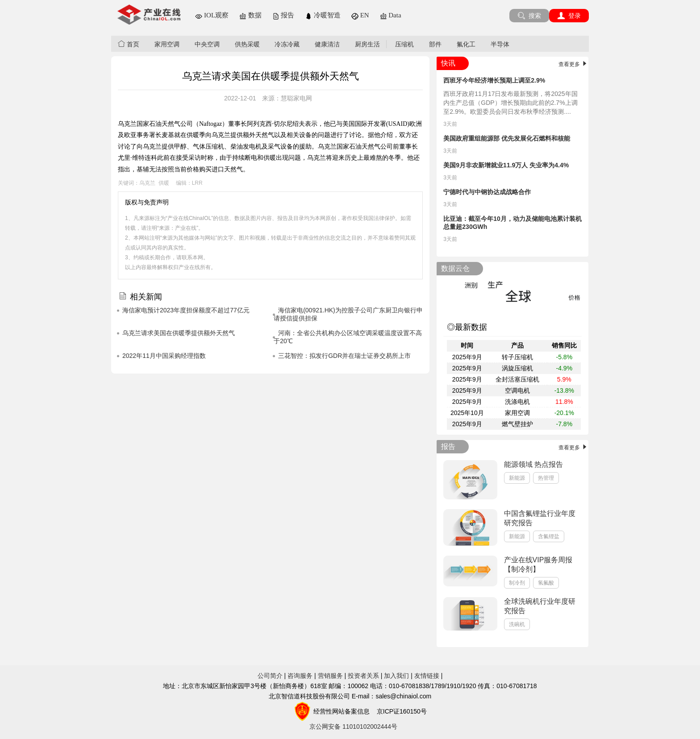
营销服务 (330, 676)
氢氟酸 (546, 583)
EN (360, 15)
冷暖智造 (323, 15)
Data (391, 15)
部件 (435, 44)
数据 (250, 15)
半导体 (500, 44)
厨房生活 (367, 44)
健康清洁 (327, 44)
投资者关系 (363, 676)
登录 (569, 16)
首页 (129, 44)
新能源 (517, 478)
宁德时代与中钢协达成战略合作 (487, 192)
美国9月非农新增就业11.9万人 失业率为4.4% (506, 165)
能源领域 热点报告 (533, 464)
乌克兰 (147, 183)
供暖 (164, 183)
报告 (283, 15)
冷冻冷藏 (287, 44)
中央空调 (207, 44)
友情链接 (427, 676)
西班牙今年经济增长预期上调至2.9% (494, 80)
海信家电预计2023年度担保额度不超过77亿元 (186, 310)
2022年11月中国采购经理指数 (164, 356)
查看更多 (573, 64)
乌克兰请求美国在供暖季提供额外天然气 (179, 333)
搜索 (529, 16)
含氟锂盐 (549, 536)
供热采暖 (247, 44)
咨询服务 (300, 676)
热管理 (546, 478)
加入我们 (396, 676)
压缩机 (404, 44)
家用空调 (167, 44)
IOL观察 (212, 15)
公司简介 (270, 676)
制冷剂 (517, 583)
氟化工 (466, 44)
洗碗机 (517, 624)
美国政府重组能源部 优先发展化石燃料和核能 (507, 138)
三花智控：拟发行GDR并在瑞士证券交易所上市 (344, 356)
